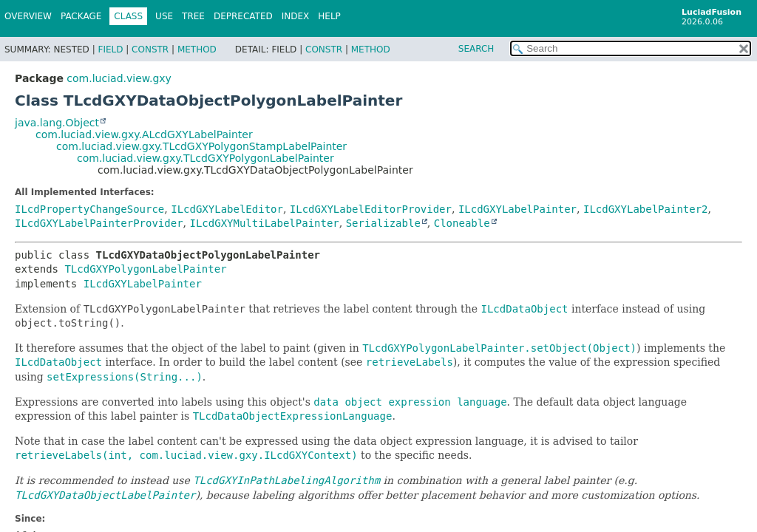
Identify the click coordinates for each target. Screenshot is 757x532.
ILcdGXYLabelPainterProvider (99, 223)
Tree (193, 16)
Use (164, 16)
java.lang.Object (57, 123)
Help (329, 16)
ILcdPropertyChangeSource (89, 209)
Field (110, 50)
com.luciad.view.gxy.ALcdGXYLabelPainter (144, 134)
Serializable (383, 223)
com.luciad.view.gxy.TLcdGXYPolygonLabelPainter (206, 158)
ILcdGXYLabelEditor (227, 209)
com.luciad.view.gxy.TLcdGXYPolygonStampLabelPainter (201, 146)
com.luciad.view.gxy (119, 78)
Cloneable (462, 223)
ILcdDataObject (58, 362)
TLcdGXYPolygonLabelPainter (145, 269)
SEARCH (476, 49)
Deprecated (243, 16)
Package (81, 16)
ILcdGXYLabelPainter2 (646, 209)
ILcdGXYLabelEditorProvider (371, 209)
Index (296, 16)
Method (197, 50)
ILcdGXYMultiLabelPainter (264, 223)
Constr (150, 50)
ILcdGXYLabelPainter (517, 209)
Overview (28, 16)
